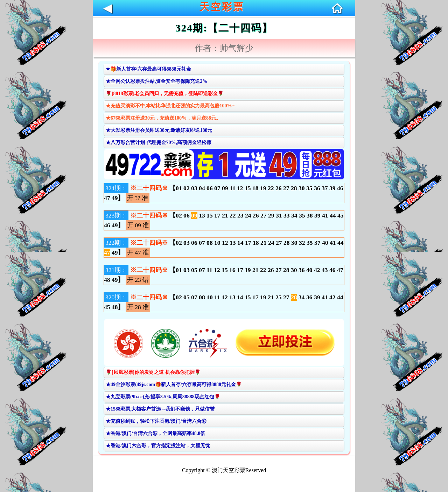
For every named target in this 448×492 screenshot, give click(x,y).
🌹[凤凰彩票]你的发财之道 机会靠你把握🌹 (153, 372)
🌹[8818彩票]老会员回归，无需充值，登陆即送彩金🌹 (165, 94)
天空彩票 (222, 7)
